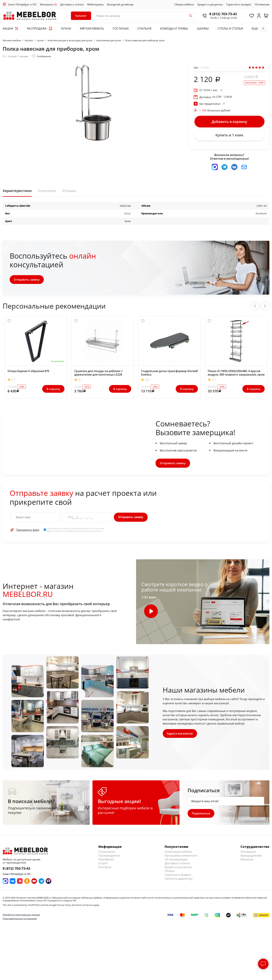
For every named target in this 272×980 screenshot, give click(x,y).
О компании (107, 853)
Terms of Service (84, 907)
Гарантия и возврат (239, 4)
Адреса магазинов (180, 735)
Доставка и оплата (72, 4)
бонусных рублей (215, 110)
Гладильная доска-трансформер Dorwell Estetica (169, 374)
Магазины (48, 4)
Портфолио (106, 861)
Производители (109, 857)
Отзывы (69, 192)
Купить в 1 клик (229, 136)
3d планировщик (176, 861)
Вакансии (247, 861)
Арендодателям (251, 857)
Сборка (170, 872)
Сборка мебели (184, 4)
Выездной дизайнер (120, 4)
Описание (47, 192)
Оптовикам (262, 4)
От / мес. (209, 90)
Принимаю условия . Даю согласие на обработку (76, 531)
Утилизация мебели (178, 853)
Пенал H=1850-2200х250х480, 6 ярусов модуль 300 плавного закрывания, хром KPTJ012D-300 (236, 376)
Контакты (105, 869)
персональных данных (90, 532)
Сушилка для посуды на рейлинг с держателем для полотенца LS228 (99, 374)
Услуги (103, 865)
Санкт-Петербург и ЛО (22, 4)
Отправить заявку (27, 281)
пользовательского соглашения (86, 530)
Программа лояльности (181, 857)
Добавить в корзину (229, 122)
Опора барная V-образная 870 (28, 372)
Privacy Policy (64, 907)
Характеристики (17, 192)
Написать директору (179, 880)
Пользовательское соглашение (20, 920)
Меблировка (95, 4)
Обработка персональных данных (21, 916)
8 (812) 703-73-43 (221, 14)
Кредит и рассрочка (210, 4)
